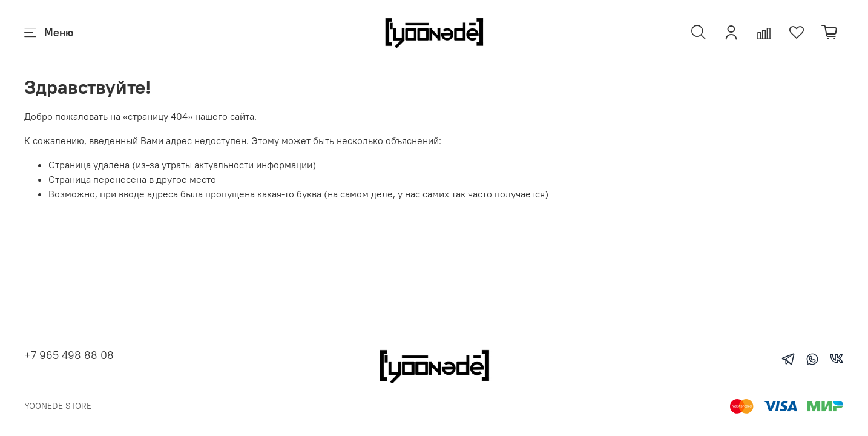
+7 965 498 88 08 (69, 355)
